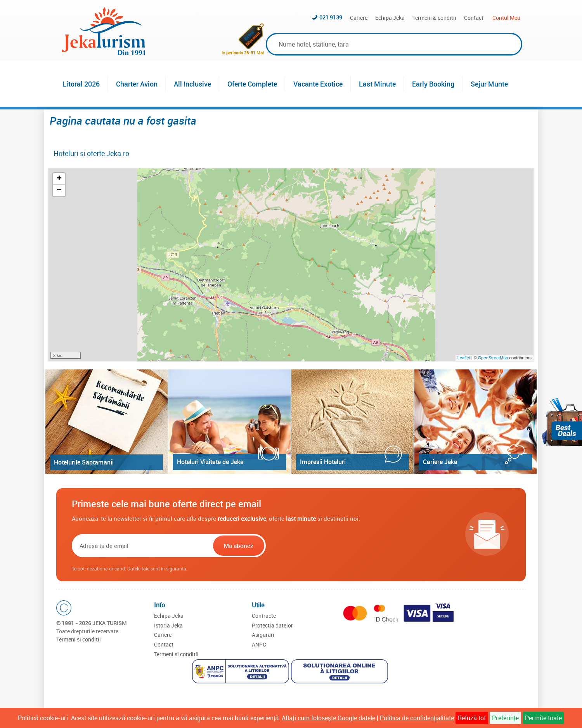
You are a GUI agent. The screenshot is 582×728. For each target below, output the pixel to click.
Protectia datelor (272, 625)
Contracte (264, 616)
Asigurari (263, 635)
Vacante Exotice (318, 84)
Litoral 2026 (81, 84)
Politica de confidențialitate (417, 718)
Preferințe (505, 718)
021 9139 (331, 17)
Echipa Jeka (390, 18)
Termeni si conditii (79, 639)
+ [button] (59, 179)
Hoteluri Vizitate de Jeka (210, 462)
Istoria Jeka (168, 625)
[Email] (142, 546)
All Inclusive (192, 84)
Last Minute (377, 84)
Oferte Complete (252, 84)
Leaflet (464, 358)
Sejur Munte (489, 84)
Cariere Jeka (440, 462)
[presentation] (317, 546)
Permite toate (543, 718)
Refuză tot (472, 718)
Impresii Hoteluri (323, 462)
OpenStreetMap (494, 358)
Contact (474, 18)
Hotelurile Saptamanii (84, 462)
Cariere (359, 18)
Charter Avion (137, 84)
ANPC (259, 644)
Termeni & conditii (434, 18)
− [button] (59, 191)
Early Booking (433, 84)
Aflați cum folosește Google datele (328, 718)
